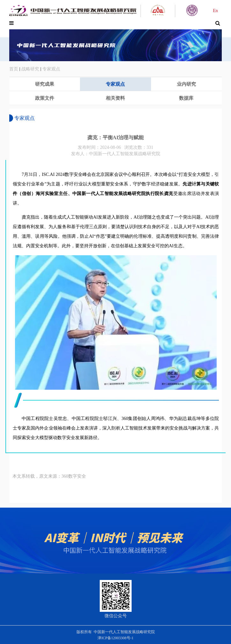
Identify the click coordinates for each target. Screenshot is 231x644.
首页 (14, 69)
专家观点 (51, 69)
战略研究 (30, 69)
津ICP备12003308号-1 (115, 638)
